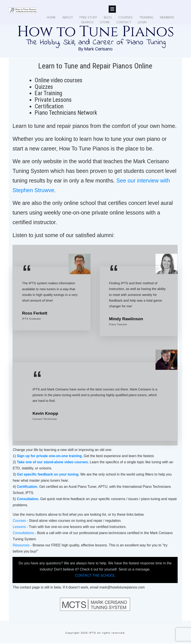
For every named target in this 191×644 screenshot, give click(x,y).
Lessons (19, 527)
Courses (19, 521)
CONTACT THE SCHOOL (95, 575)
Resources (21, 545)
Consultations (23, 533)
